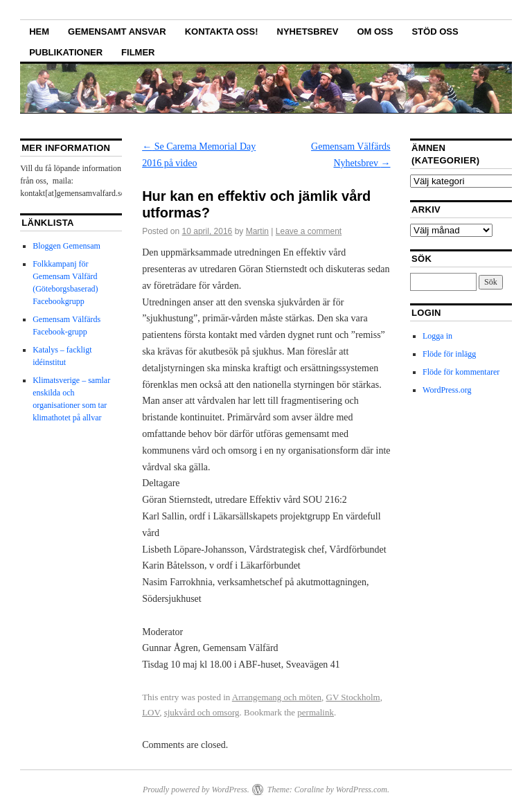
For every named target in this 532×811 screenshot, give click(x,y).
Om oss (375, 32)
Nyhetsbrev (308, 32)
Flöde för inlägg (449, 354)
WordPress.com (362, 790)
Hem (39, 32)
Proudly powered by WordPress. (196, 790)
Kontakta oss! (222, 32)
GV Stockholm (353, 697)
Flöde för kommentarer (461, 372)
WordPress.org (447, 390)
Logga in (437, 336)
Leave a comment (309, 231)
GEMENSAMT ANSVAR (117, 32)
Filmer (138, 52)
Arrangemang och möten (277, 697)
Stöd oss (435, 32)
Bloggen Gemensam (66, 246)
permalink (316, 712)
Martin (257, 231)
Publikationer (66, 52)
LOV (151, 712)
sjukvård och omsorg (202, 712)
